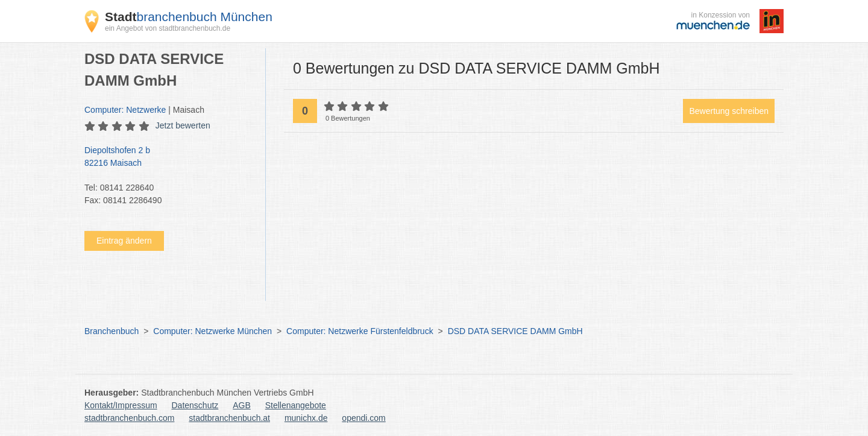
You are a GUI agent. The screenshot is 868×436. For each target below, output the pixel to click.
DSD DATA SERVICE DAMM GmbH (515, 331)
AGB (242, 405)
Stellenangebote (296, 405)
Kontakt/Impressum (121, 405)
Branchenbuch (112, 331)
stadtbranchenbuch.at (229, 418)
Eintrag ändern (124, 241)
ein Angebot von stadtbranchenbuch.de (168, 28)
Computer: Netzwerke (125, 110)
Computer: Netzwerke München (212, 331)
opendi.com (363, 418)
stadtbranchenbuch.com (129, 418)
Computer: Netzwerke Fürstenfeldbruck (360, 331)
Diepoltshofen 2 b (169, 157)
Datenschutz (195, 405)
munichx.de (306, 418)
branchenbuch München (189, 17)
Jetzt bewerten (183, 125)
